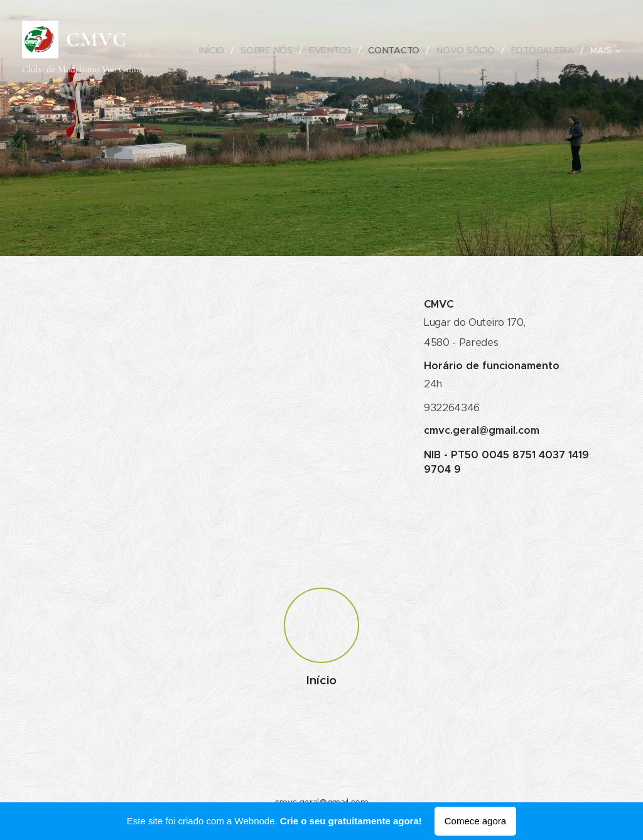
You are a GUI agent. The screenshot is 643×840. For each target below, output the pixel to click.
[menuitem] (214, 50)
